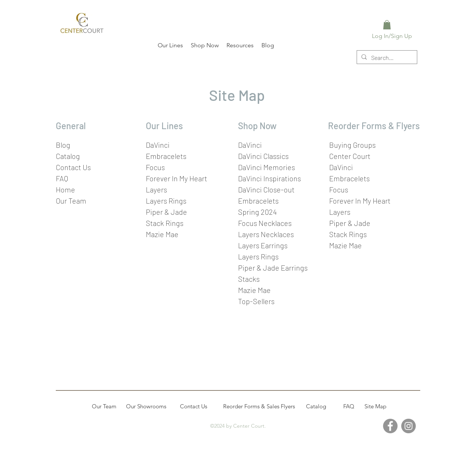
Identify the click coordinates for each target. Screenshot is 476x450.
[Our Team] (104, 406)
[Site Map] (375, 406)
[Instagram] (409, 426)
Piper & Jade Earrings (273, 268)
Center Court (350, 156)
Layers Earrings (263, 245)
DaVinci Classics (263, 156)
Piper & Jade (166, 212)
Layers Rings (258, 256)
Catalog (68, 156)
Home (65, 189)
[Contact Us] (193, 406)
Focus (155, 167)
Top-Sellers (256, 301)
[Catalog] (316, 406)
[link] (387, 25)
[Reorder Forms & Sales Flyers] (259, 406)
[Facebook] (390, 426)
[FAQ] (349, 406)
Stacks (249, 279)
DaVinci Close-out (266, 189)
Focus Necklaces (265, 223)
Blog (63, 145)
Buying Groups (352, 145)
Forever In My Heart (176, 178)
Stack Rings (165, 223)
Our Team (71, 201)
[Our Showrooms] (146, 406)
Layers (156, 189)
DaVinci (158, 145)
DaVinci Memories (266, 167)
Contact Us (73, 167)
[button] (170, 45)
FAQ (62, 178)
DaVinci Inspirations (269, 178)
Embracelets (166, 156)
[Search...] (386, 58)
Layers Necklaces (266, 234)
